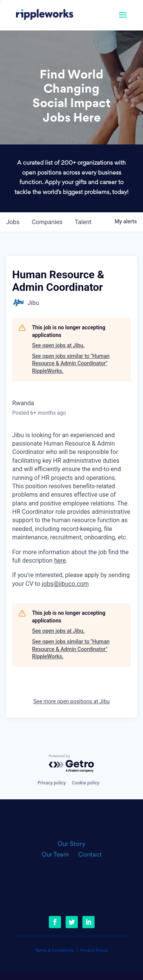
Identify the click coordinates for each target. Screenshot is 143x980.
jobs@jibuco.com (65, 584)
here (60, 561)
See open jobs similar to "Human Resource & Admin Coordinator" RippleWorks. (71, 363)
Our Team (58, 855)
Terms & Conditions (54, 951)
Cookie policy (86, 783)
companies (47, 222)
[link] (45, 15)
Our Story (71, 844)
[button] (123, 20)
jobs (13, 222)
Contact (90, 855)
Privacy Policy (94, 951)
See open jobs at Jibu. (58, 345)
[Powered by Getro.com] (72, 764)
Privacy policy (51, 783)
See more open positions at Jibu (71, 701)
